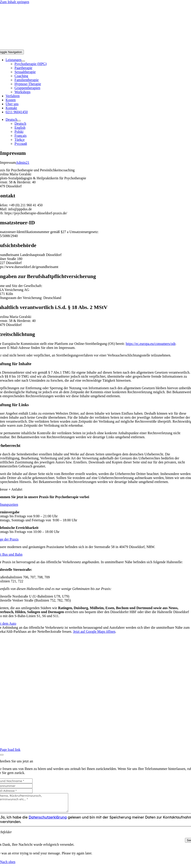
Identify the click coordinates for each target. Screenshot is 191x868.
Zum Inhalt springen (15, 2)
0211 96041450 (95, 734)
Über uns (95, 730)
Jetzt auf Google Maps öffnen (94, 632)
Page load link (10, 750)
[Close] (2, 755)
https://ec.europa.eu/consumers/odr (151, 344)
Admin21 (23, 163)
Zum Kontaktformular (96, 742)
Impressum (106, 726)
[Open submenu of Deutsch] (19, 121)
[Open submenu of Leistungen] (23, 61)
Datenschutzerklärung (140, 726)
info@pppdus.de (96, 738)
